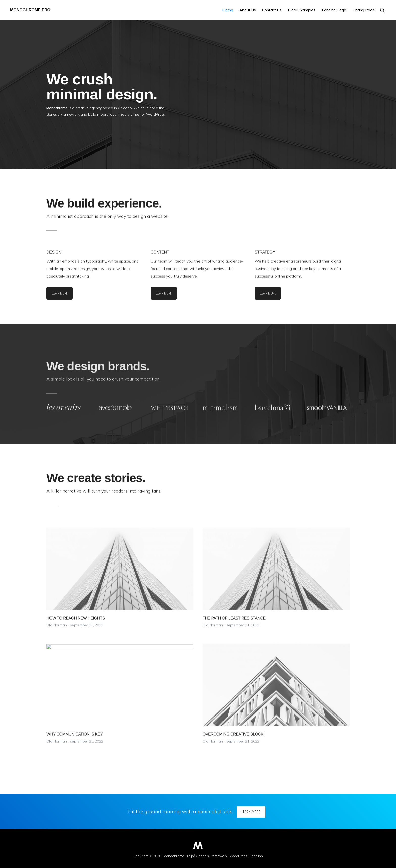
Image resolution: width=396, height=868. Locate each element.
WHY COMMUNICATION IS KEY (75, 738)
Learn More (60, 297)
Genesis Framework (212, 856)
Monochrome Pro (30, 10)
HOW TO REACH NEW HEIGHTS (76, 622)
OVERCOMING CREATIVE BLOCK (233, 738)
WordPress (238, 856)
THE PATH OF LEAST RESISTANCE (234, 622)
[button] (382, 10)
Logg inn (256, 856)
